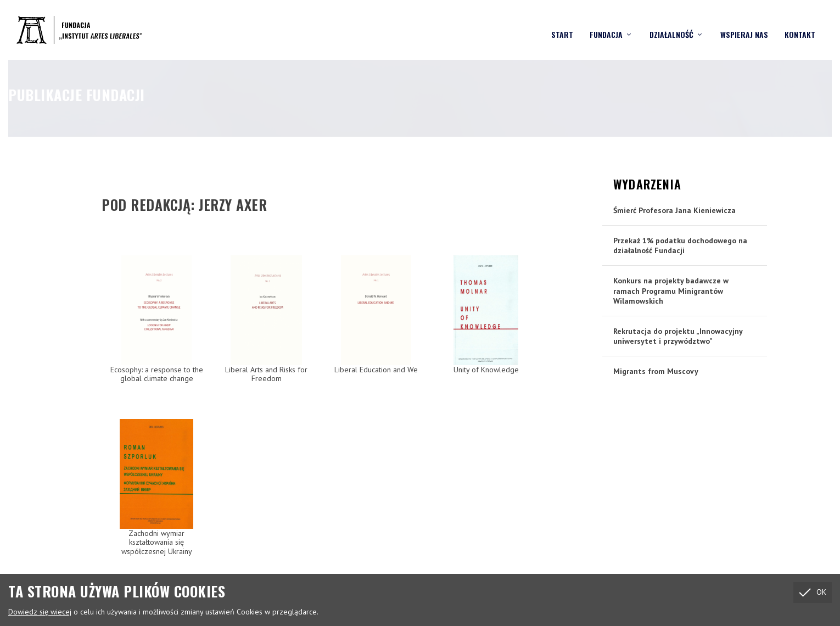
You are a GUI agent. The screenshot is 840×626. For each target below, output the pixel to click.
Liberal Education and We (376, 369)
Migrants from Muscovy (656, 371)
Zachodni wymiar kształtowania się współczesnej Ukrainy (157, 542)
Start (562, 25)
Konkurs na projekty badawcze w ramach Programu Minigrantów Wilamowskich (671, 290)
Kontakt (800, 25)
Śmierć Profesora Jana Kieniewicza (674, 210)
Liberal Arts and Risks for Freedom (266, 374)
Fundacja (606, 25)
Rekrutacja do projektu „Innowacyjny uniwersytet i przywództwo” (678, 336)
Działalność (671, 25)
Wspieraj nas (744, 25)
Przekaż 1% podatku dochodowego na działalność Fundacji (680, 245)
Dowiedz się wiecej (40, 612)
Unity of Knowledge (486, 369)
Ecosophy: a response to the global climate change (157, 374)
